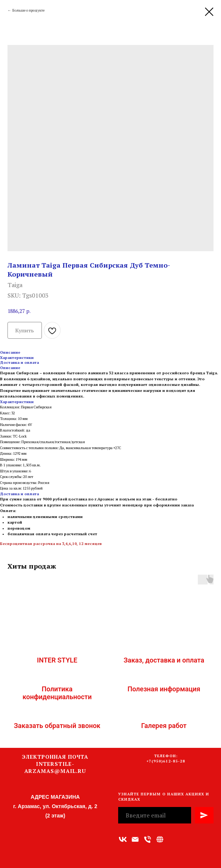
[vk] (123, 839)
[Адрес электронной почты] (135, 839)
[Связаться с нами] (160, 839)
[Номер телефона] (148, 839)
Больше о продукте (28, 10)
